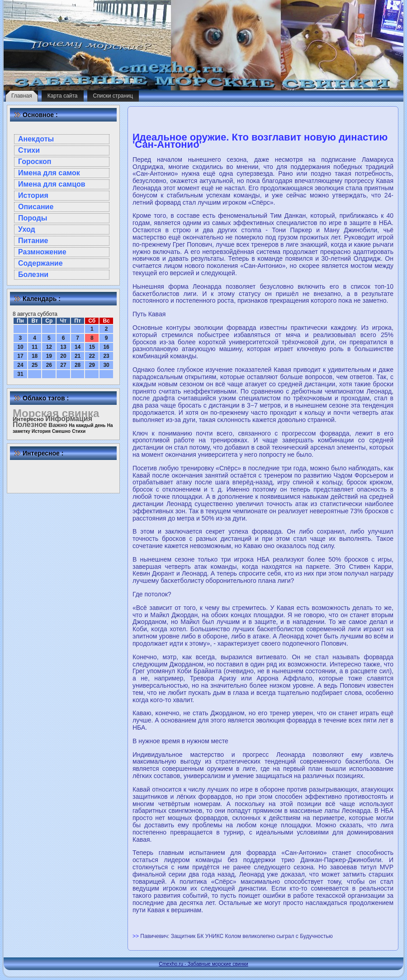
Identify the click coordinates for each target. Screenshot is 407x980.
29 (92, 365)
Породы (33, 218)
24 (20, 365)
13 (63, 347)
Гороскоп (35, 162)
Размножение (42, 252)
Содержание (40, 263)
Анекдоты (36, 139)
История (33, 195)
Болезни (33, 274)
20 (63, 356)
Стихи (29, 150)
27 (63, 365)
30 (106, 365)
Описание (36, 207)
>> (136, 936)
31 (20, 374)
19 (49, 356)
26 (49, 365)
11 (35, 347)
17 (20, 356)
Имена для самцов (52, 184)
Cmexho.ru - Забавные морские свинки (203, 964)
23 (106, 356)
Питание (33, 241)
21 (78, 356)
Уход (27, 229)
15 (92, 347)
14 (78, 347)
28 (78, 365)
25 (35, 365)
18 (35, 356)
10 (20, 347)
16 (106, 347)
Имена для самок (49, 173)
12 (49, 347)
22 (92, 356)
